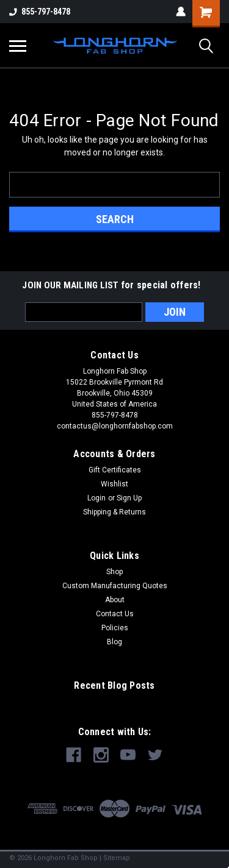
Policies (115, 628)
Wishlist (114, 484)
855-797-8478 (40, 12)
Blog (114, 642)
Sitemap (117, 858)
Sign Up (129, 498)
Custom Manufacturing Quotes (115, 586)
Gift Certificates (115, 470)
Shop (114, 572)
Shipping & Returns (114, 512)
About (115, 600)
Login (96, 498)
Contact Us (115, 614)
